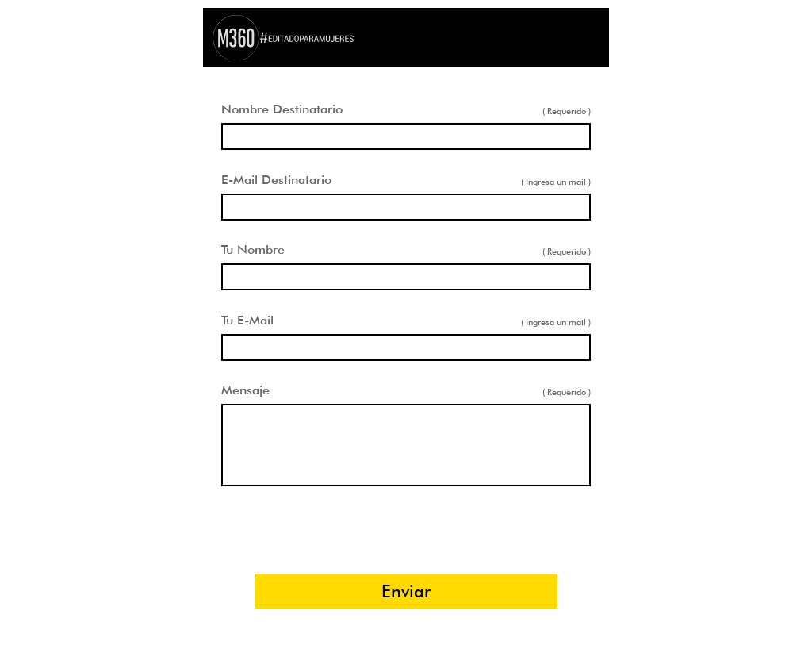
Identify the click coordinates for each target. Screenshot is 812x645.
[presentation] (406, 531)
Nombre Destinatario (282, 109)
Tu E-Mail (247, 320)
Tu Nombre (253, 250)
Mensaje (245, 390)
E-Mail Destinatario (276, 180)
